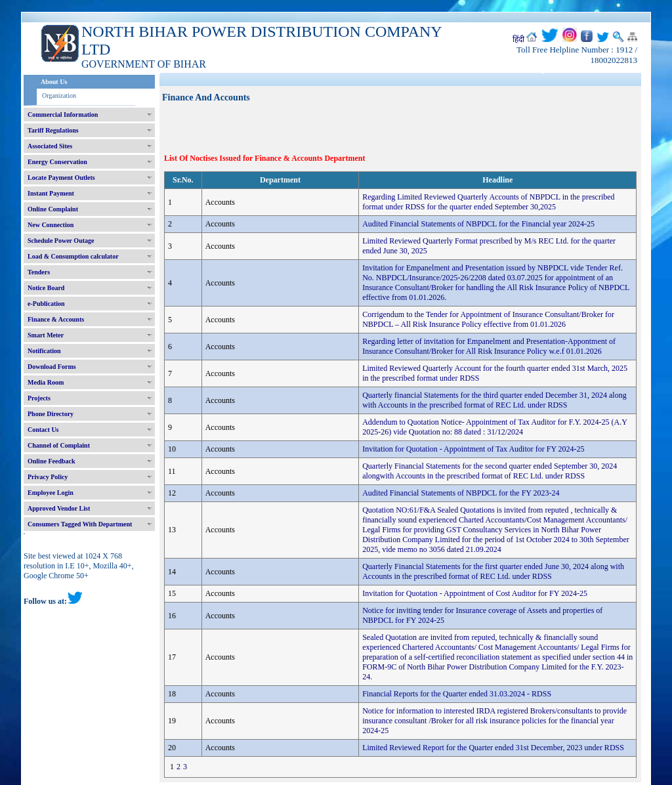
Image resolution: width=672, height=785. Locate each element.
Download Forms (52, 367)
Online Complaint (53, 209)
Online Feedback (52, 461)
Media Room (46, 382)
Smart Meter (46, 335)
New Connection (51, 225)
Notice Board (46, 288)
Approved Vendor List (59, 508)
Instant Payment (51, 193)
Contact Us (43, 430)
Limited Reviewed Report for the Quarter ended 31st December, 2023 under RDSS (493, 748)
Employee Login (51, 493)
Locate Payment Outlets (61, 178)
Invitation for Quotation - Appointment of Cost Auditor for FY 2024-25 (475, 593)
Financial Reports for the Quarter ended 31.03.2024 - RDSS (457, 694)
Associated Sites (50, 146)
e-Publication (46, 304)
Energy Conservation (57, 162)
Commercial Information (63, 115)
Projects (39, 398)
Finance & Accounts (56, 319)
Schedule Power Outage (61, 241)
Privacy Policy (48, 477)
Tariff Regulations (53, 130)
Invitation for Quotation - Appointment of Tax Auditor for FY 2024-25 (473, 449)
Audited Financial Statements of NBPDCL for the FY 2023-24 (461, 493)
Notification (44, 351)
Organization (59, 95)
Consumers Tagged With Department (80, 524)
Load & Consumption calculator (73, 256)
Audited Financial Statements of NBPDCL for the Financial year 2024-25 (478, 224)
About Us (54, 82)
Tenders (39, 272)
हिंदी (518, 39)
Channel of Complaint (59, 445)
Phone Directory (51, 414)
